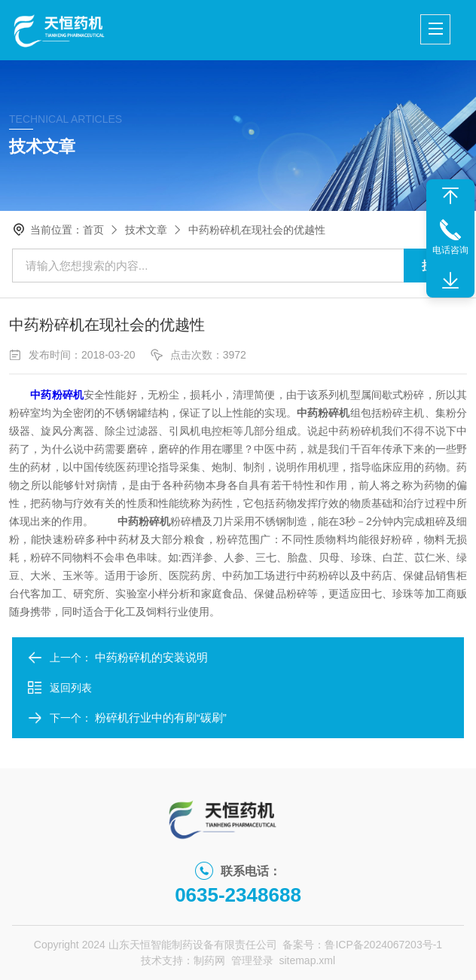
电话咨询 (450, 250)
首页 (93, 230)
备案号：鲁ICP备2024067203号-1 (362, 945)
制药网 (209, 960)
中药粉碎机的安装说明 (151, 657)
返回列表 (59, 688)
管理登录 (252, 960)
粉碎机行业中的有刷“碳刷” (161, 717)
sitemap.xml (307, 960)
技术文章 (146, 230)
